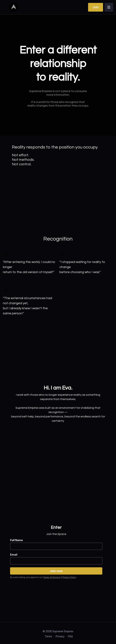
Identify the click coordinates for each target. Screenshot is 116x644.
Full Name (16, 540)
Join (96, 7)
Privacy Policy (69, 577)
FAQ (70, 636)
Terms (48, 636)
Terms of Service (52, 577)
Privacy (60, 636)
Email (14, 555)
